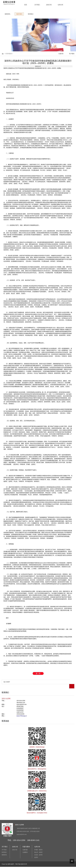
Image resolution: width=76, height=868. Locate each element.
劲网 (9, 860)
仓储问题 (25, 845)
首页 (26, 5)
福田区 (41, 845)
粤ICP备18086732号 (21, 860)
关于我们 (37, 5)
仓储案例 (25, 848)
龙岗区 (41, 848)
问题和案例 (19, 14)
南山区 (36, 848)
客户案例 (72, 54)
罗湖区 (36, 845)
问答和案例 (9, 54)
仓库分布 (60, 5)
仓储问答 (61, 54)
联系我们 (31, 14)
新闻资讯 (7, 14)
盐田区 (36, 853)
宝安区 (36, 850)
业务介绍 (49, 5)
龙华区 (41, 850)
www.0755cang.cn (22, 712)
